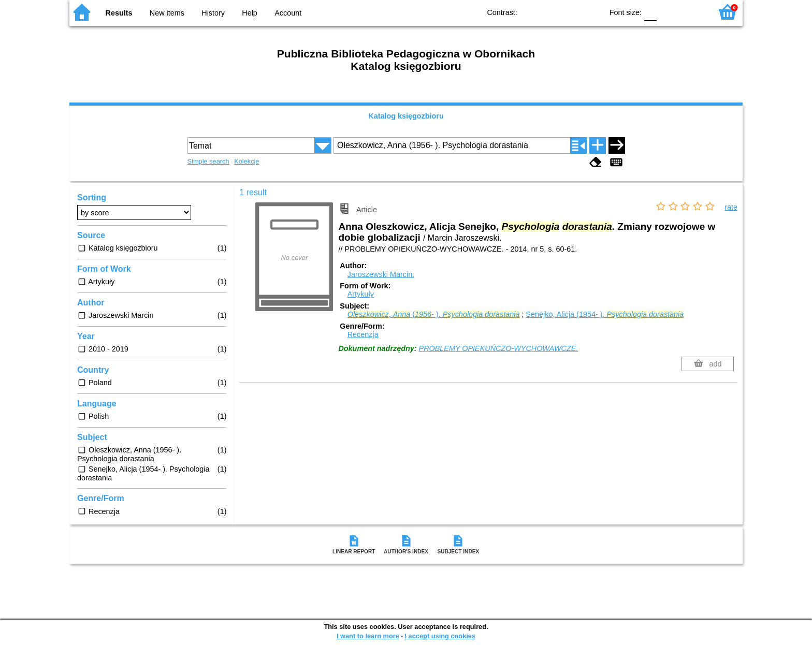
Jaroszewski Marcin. (381, 274)
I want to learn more (368, 636)
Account (288, 13)
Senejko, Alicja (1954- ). (605, 314)
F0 (650, 12)
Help (250, 13)
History (213, 13)
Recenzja (363, 334)
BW (550, 12)
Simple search (208, 161)
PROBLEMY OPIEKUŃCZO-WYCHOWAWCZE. (499, 348)
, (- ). (434, 314)
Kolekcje (247, 161)
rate (731, 207)
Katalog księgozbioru (406, 116)
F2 (692, 12)
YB (571, 12)
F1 (668, 12)
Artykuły (361, 294)
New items (167, 13)
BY (592, 12)
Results (119, 13)
